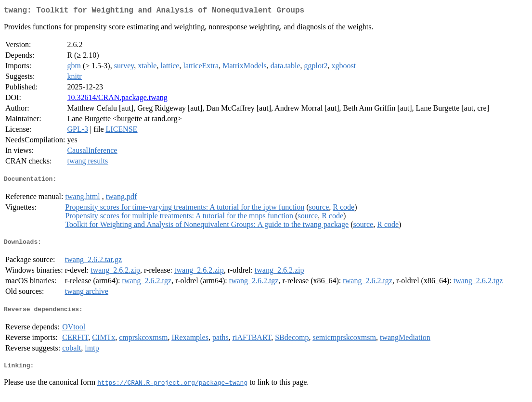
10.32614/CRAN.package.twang (117, 99)
